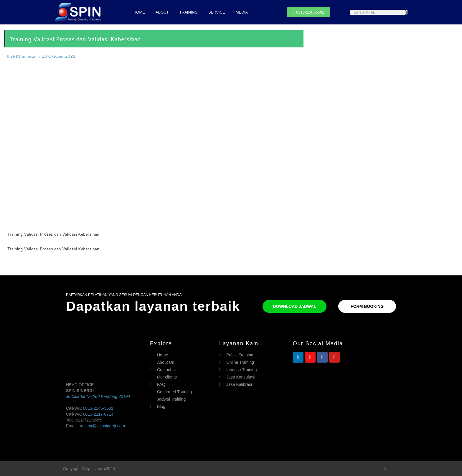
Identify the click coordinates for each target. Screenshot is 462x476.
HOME (139, 12)
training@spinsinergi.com (102, 426)
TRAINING (189, 12)
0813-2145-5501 (98, 408)
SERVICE (217, 12)
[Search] (406, 12)
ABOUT (162, 12)
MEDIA (242, 12)
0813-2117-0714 (98, 414)
